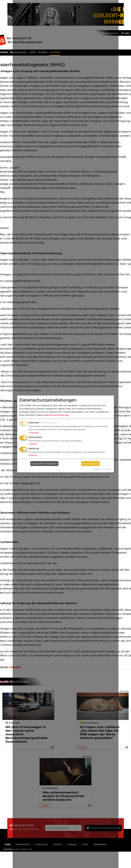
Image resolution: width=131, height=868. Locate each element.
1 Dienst (33, 444)
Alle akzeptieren (91, 463)
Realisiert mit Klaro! (102, 469)
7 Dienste (34, 433)
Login (125, 33)
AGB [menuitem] (7, 844)
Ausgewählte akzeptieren (44, 463)
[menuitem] (124, 33)
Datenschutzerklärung (56, 415)
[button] (126, 747)
